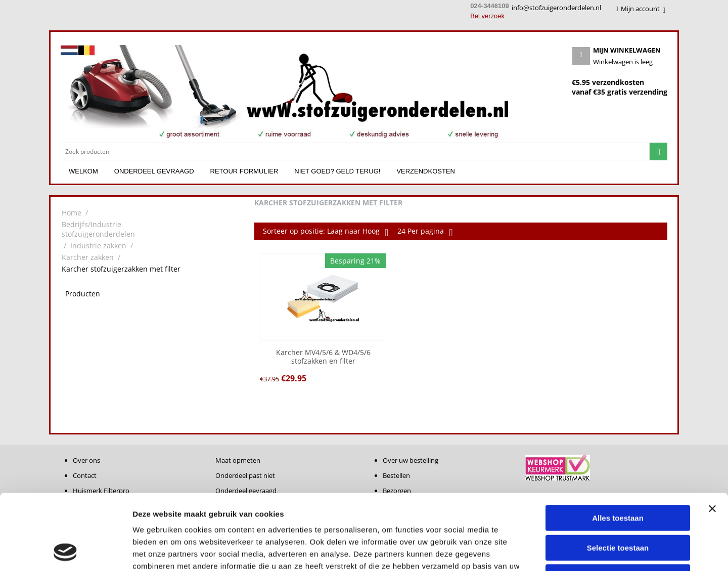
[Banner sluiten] (712, 438)
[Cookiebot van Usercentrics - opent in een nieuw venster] (65, 551)
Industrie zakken (98, 246)
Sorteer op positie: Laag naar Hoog (326, 232)
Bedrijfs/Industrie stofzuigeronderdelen (98, 229)
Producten (83, 294)
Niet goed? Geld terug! (337, 171)
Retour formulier (244, 171)
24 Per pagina (425, 232)
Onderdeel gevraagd (154, 171)
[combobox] (355, 151)
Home (72, 213)
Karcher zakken (88, 257)
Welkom (83, 171)
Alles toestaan (618, 447)
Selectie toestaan (618, 477)
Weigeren (618, 507)
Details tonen (546, 551)
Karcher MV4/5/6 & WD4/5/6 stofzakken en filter (323, 357)
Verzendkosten (426, 171)
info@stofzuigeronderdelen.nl (556, 8)
